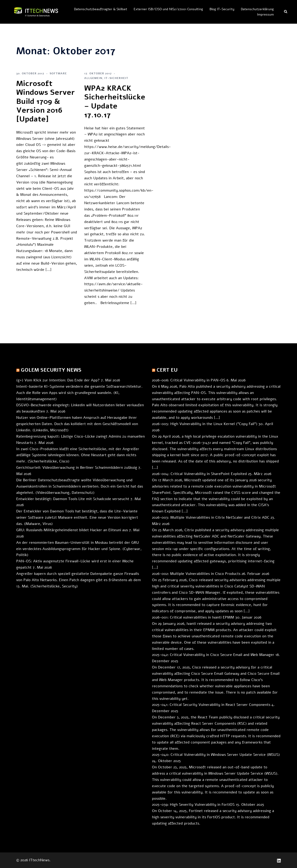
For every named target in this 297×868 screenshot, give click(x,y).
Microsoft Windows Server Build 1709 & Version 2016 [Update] (45, 101)
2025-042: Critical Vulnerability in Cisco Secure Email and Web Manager (213, 655)
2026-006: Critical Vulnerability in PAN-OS (189, 380)
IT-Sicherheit (116, 78)
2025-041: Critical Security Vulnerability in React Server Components (211, 705)
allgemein (93, 78)
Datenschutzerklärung (257, 9)
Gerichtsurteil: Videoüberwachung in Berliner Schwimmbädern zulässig (77, 468)
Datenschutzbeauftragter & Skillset (101, 9)
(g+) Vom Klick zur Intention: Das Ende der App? (58, 380)
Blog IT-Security (222, 9)
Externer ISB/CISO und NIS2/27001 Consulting (168, 9)
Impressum (265, 15)
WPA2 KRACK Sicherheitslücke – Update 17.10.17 (115, 102)
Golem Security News (51, 370)
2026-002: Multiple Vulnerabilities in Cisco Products (196, 574)
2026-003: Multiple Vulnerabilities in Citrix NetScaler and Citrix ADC (211, 518)
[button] (286, 12)
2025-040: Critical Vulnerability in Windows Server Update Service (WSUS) (216, 755)
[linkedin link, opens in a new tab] (279, 860)
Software (58, 73)
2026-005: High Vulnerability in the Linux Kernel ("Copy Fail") (205, 424)
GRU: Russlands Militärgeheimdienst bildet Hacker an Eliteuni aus (72, 530)
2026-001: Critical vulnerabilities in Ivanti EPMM (193, 617)
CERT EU (167, 370)
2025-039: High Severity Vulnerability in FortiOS (193, 805)
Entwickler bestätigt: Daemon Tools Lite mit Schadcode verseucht (73, 499)
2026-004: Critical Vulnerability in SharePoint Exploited (199, 474)
